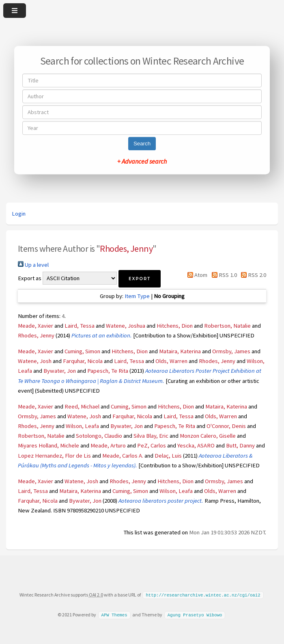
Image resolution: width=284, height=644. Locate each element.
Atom (196, 275)
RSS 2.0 (252, 275)
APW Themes (114, 614)
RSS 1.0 (223, 275)
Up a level (33, 265)
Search (142, 144)
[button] (140, 279)
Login (19, 214)
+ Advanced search (142, 161)
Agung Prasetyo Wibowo (195, 614)
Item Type (137, 296)
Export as (30, 278)
